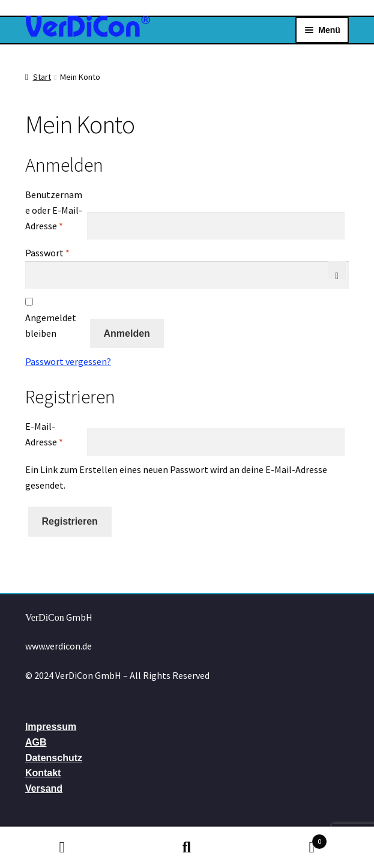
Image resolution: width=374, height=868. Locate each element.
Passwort (55, 252)
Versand (44, 788)
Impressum (51, 727)
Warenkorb (288, 839)
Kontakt (43, 773)
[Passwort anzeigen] (337, 270)
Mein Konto (62, 848)
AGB (36, 742)
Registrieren (70, 521)
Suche (187, 848)
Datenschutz (54, 758)
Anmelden (127, 333)
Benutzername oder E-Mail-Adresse (55, 210)
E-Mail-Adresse (55, 434)
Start (42, 77)
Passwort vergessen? (68, 361)
